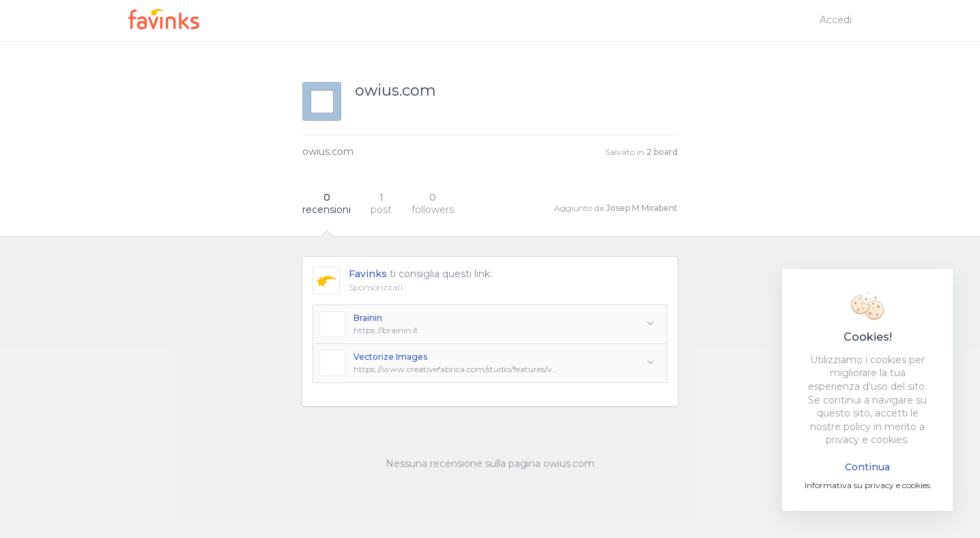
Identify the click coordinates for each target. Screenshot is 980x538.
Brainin (368, 318)
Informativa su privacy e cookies (867, 485)
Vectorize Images (390, 357)
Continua (867, 467)
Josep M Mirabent (642, 208)
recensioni (327, 203)
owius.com (328, 152)
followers (433, 203)
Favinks (368, 274)
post (381, 203)
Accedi (836, 20)
